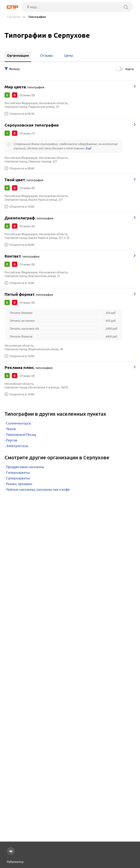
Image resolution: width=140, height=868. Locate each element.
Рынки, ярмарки (19, 484)
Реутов (12, 440)
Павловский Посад (21, 435)
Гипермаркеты (18, 473)
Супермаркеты (18, 478)
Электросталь (17, 446)
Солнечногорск (18, 423)
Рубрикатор (15, 862)
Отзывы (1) (27, 133)
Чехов (11, 429)
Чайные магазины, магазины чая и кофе (38, 489)
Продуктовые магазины (25, 467)
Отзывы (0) (27, 95)
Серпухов (14, 17)
